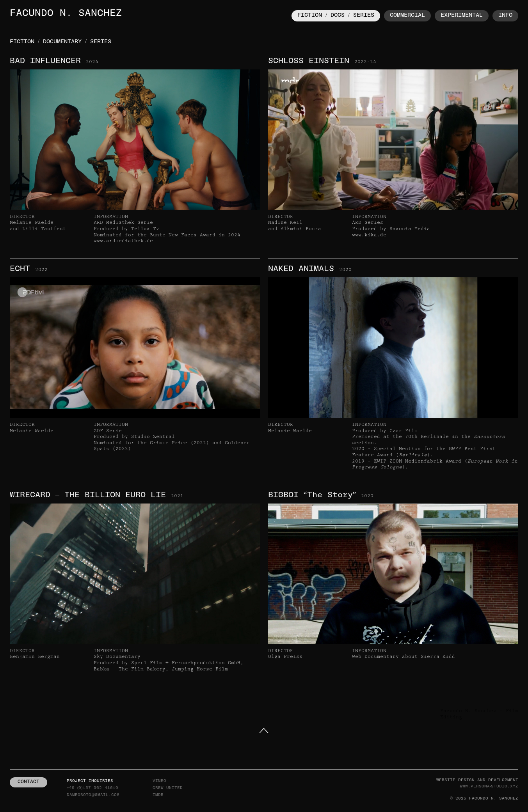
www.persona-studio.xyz (489, 786)
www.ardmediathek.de (123, 241)
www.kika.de (369, 235)
